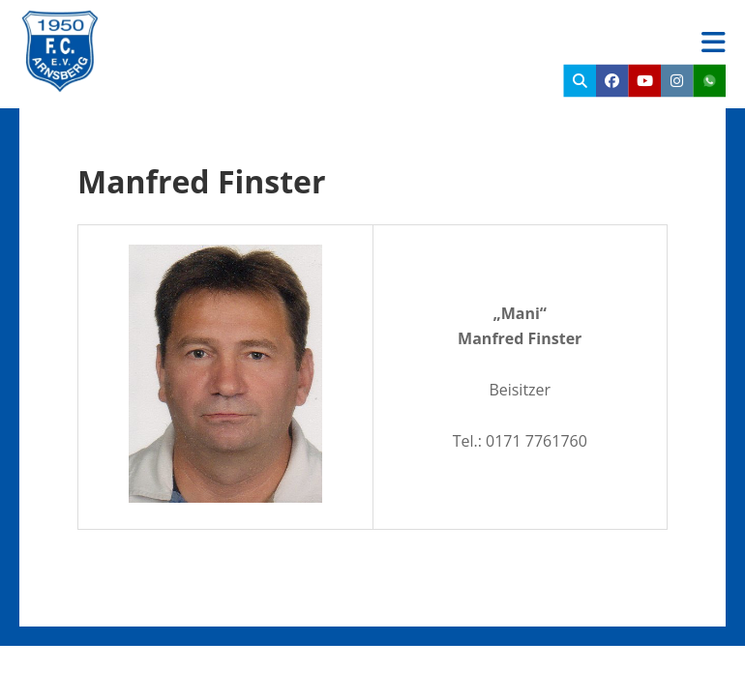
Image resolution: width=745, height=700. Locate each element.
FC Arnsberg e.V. (228, 29)
